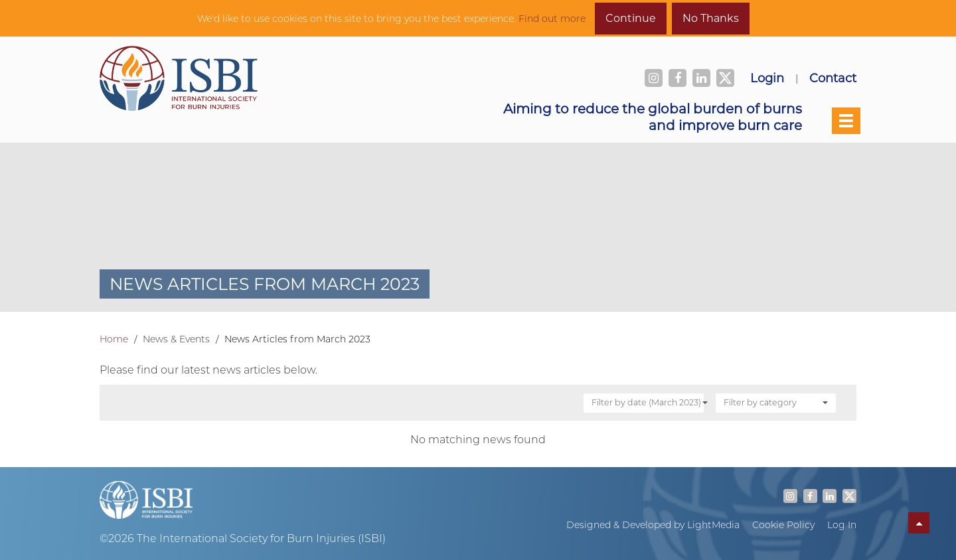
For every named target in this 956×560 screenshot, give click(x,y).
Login (767, 78)
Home (114, 339)
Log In (842, 525)
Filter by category (776, 402)
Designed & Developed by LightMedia (653, 525)
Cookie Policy (783, 525)
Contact (833, 78)
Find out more (552, 19)
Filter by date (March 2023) (648, 402)
